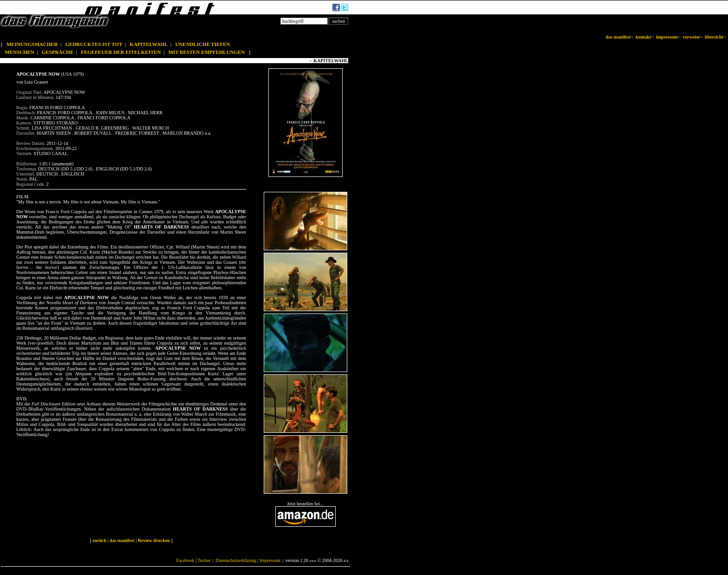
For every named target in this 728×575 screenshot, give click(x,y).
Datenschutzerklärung (236, 560)
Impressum (270, 560)
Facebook (185, 560)
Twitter (204, 560)
